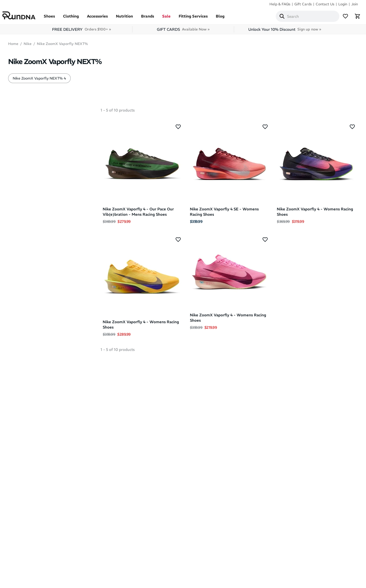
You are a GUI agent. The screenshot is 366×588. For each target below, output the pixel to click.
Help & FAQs (280, 4)
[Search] (276, 17)
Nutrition (130, 18)
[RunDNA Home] (25, 17)
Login (343, 4)
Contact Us (325, 4)
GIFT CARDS (183, 31)
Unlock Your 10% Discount (285, 31)
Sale (172, 18)
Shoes (55, 18)
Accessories (103, 18)
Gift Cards (303, 4)
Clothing (77, 18)
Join (355, 4)
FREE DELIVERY (81, 31)
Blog (226, 18)
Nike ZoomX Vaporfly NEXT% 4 (39, 80)
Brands (153, 18)
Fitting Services (199, 18)
